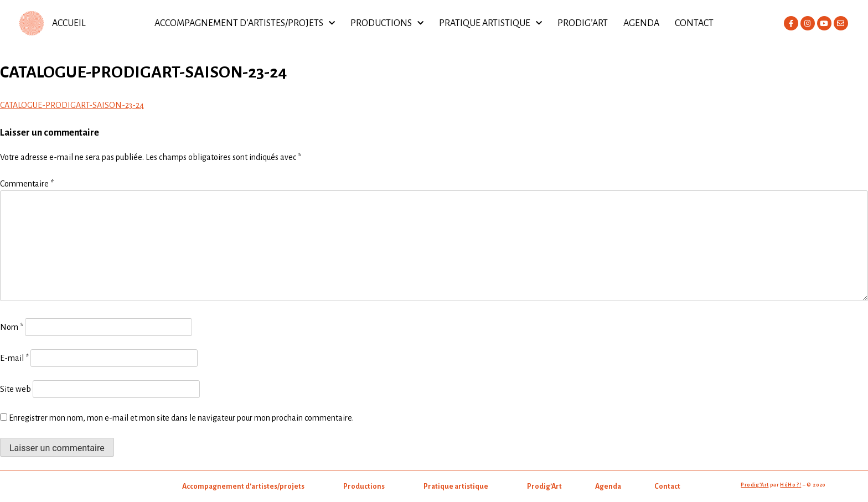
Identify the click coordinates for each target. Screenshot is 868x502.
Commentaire (27, 184)
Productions (387, 23)
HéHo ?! (790, 485)
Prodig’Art (583, 23)
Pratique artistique (490, 23)
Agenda (641, 23)
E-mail (14, 358)
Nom (12, 327)
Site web (15, 389)
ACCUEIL (69, 23)
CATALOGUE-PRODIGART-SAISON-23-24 (72, 105)
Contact (694, 23)
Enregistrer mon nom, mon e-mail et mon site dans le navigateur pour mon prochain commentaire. (181, 418)
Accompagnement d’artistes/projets (245, 23)
